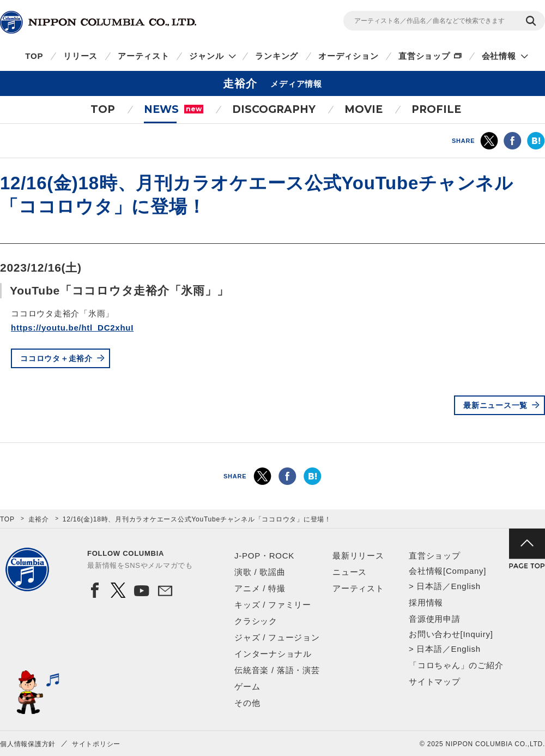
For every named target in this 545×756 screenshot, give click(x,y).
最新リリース (358, 556)
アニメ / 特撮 (260, 588)
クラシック (256, 621)
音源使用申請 (435, 619)
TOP (34, 56)
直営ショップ (424, 56)
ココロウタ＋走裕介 (56, 358)
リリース (80, 56)
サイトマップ (435, 682)
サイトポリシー (96, 744)
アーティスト (144, 56)
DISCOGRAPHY (274, 109)
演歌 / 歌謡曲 (260, 572)
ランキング (277, 56)
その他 (247, 703)
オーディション (348, 56)
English (465, 586)
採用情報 (426, 602)
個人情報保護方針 (28, 744)
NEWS (174, 109)
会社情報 (499, 56)
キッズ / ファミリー (273, 605)
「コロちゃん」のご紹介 (456, 665)
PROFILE (436, 109)
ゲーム (247, 686)
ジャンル (206, 56)
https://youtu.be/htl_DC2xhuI (72, 328)
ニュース (350, 572)
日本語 (429, 586)
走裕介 (39, 519)
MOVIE (364, 109)
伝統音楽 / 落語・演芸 (277, 670)
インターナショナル (273, 654)
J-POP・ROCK (264, 556)
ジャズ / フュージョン (277, 637)
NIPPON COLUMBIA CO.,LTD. (98, 22)
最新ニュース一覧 (495, 405)
